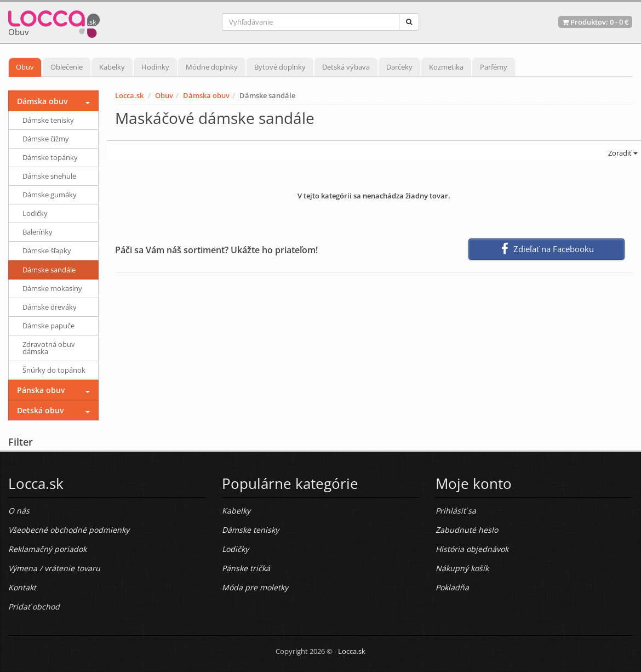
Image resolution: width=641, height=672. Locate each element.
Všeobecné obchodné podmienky (69, 530)
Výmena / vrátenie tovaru (54, 568)
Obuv (25, 67)
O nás (19, 511)
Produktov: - (595, 22)
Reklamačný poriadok (47, 549)
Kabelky (112, 67)
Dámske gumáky (50, 195)
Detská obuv (40, 410)
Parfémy (494, 67)
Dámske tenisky (48, 120)
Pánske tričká (246, 568)
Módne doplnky (212, 67)
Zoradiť (622, 153)
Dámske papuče (48, 326)
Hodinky (155, 67)
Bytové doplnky (280, 67)
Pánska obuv (41, 390)
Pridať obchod (34, 606)
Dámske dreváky (50, 307)
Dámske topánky (50, 157)
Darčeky (399, 67)
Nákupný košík (462, 568)
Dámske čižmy (46, 139)
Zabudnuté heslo (467, 530)
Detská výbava (346, 67)
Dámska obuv (206, 95)
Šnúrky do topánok (54, 370)
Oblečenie (67, 67)
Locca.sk (129, 95)
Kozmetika (446, 67)
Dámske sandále (49, 270)
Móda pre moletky (255, 587)
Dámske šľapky (47, 250)
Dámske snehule (49, 176)
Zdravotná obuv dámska (49, 348)
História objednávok (472, 549)
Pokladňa (452, 587)
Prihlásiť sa (456, 511)
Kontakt (22, 587)
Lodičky (35, 213)
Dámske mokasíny (52, 288)
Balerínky (38, 232)
